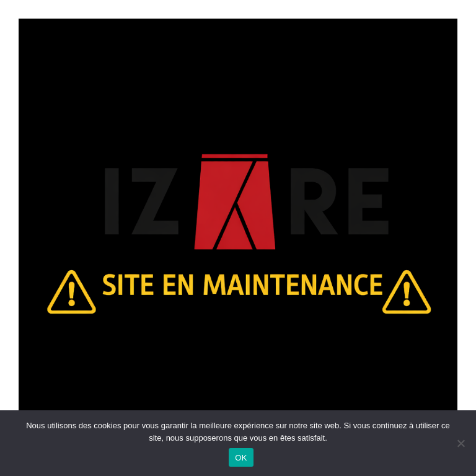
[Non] (461, 443)
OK (241, 458)
